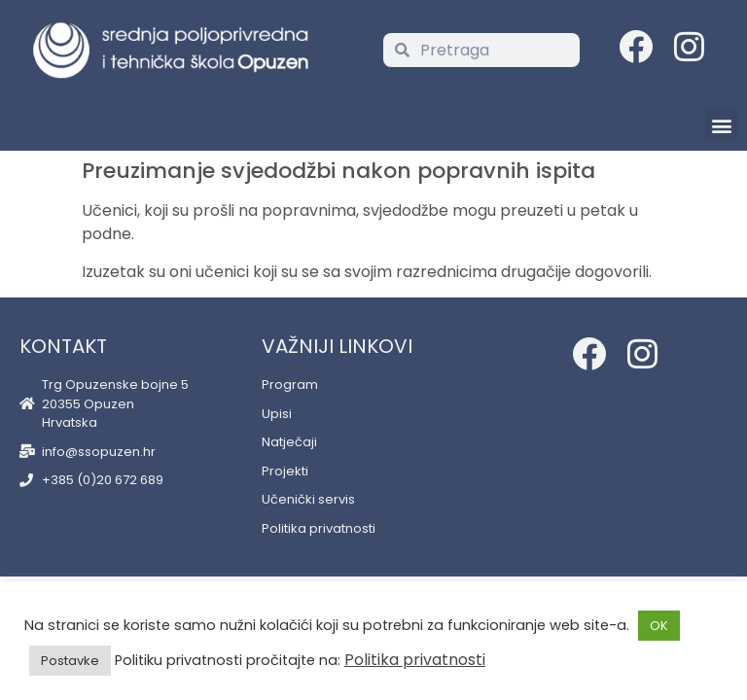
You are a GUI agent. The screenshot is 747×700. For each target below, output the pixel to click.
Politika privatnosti (415, 660)
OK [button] (659, 626)
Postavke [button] (70, 661)
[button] (721, 125)
